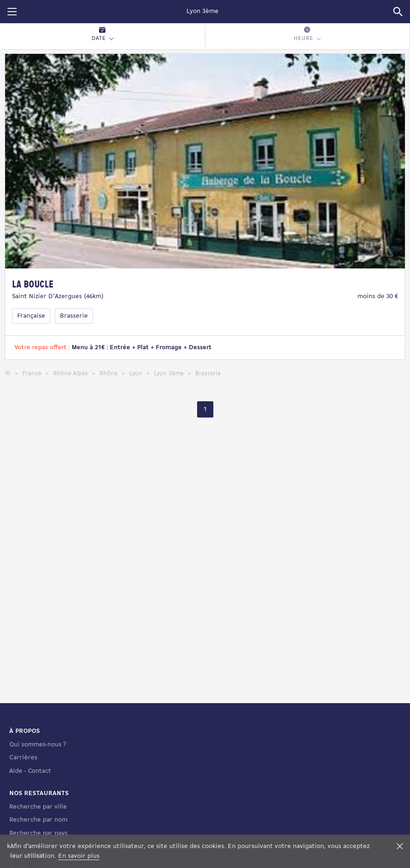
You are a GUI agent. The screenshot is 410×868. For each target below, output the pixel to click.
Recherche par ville (38, 807)
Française (31, 316)
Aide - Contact (30, 771)
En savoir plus (79, 856)
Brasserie (74, 316)
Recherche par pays (38, 833)
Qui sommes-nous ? (38, 745)
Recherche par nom (38, 820)
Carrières (23, 758)
